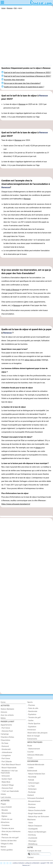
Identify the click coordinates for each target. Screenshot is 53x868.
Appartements (6, 725)
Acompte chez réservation (14, 80)
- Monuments (6, 813)
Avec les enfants (7, 715)
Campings (5, 734)
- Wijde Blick (5, 782)
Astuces (4, 712)
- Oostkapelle (33, 829)
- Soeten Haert (6, 779)
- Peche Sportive (34, 724)
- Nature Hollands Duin (36, 774)
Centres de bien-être (9, 841)
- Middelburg (32, 844)
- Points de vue (6, 819)
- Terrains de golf (34, 717)
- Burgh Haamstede (35, 813)
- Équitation (32, 714)
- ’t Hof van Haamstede (10, 791)
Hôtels (3, 794)
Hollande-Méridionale (36, 765)
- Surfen (30, 721)
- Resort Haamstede (9, 768)
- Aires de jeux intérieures (11, 831)
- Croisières (5, 825)
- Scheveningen (33, 783)
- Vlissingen (32, 841)
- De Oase (4, 743)
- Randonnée (32, 711)
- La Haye (31, 786)
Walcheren (32, 820)
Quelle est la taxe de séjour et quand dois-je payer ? (24, 87)
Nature (3, 847)
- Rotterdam (32, 789)
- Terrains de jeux (7, 828)
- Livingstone (6, 755)
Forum (30, 758)
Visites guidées (7, 850)
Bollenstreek (32, 771)
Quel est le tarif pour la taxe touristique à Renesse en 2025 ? (27, 73)
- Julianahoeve (6, 752)
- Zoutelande (32, 838)
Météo (3, 718)
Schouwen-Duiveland (36, 798)
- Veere (30, 823)
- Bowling (4, 835)
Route (30, 746)
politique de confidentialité (32, 863)
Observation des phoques (37, 733)
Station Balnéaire (7, 709)
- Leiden (31, 768)
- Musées (4, 810)
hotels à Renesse (13, 290)
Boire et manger (34, 736)
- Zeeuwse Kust (7, 731)
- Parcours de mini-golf (10, 838)
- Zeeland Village (7, 785)
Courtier (31, 752)
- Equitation (32, 727)
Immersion (32, 730)
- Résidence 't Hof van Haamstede (9, 772)
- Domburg (32, 835)
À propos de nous (34, 851)
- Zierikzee (31, 807)
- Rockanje (32, 792)
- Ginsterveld (6, 749)
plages (38, 448)
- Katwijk (31, 780)
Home (3, 702)
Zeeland (31, 795)
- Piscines (31, 705)
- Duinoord (5, 746)
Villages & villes (7, 844)
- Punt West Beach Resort (11, 765)
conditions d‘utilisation (18, 863)
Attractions (5, 822)
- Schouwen (5, 776)
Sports (30, 702)
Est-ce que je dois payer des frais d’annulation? (22, 83)
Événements (32, 739)
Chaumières (5, 740)
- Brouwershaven (34, 801)
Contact (31, 857)
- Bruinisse (32, 804)
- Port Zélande (6, 762)
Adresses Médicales (35, 755)
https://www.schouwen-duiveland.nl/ (16, 504)
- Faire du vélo (33, 708)
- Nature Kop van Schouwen (38, 817)
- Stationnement (34, 749)
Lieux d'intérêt (6, 807)
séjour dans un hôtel (33, 360)
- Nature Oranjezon (35, 826)
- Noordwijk (32, 777)
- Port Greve (5, 728)
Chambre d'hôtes (7, 737)
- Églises (4, 816)
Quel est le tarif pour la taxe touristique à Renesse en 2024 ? (27, 76)
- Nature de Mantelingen (37, 832)
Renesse (43, 96)
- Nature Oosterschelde (36, 810)
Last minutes (6, 797)
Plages (3, 804)
